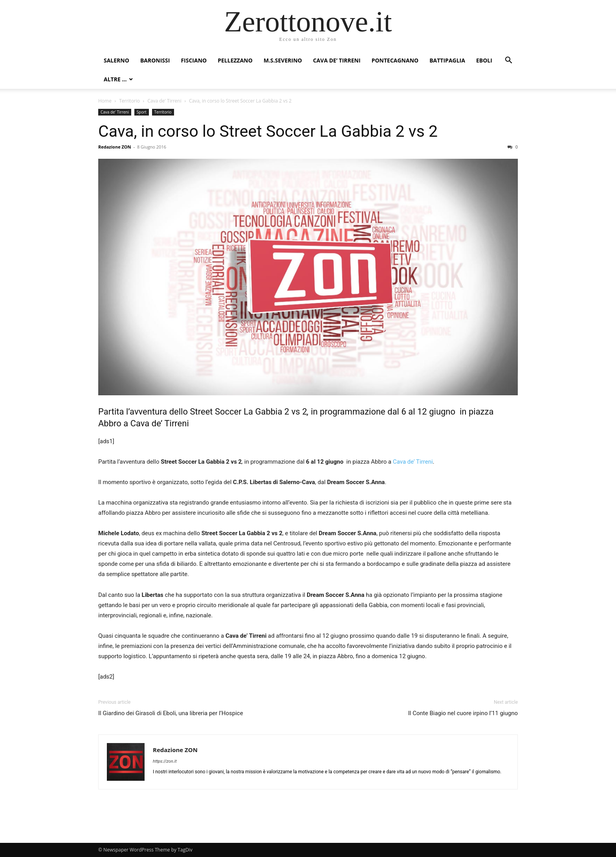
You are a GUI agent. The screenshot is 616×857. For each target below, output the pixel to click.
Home (105, 101)
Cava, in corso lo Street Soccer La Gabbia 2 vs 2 (268, 131)
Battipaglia (447, 60)
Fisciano (194, 60)
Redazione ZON (115, 147)
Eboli (484, 60)
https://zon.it (165, 761)
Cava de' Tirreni (164, 101)
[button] (508, 61)
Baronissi (155, 60)
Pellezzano (235, 60)
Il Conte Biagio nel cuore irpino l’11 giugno (463, 713)
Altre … (115, 79)
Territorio (129, 101)
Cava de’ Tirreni (337, 60)
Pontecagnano (395, 60)
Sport (142, 112)
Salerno (116, 60)
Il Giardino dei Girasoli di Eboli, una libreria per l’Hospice (171, 713)
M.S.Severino (283, 60)
